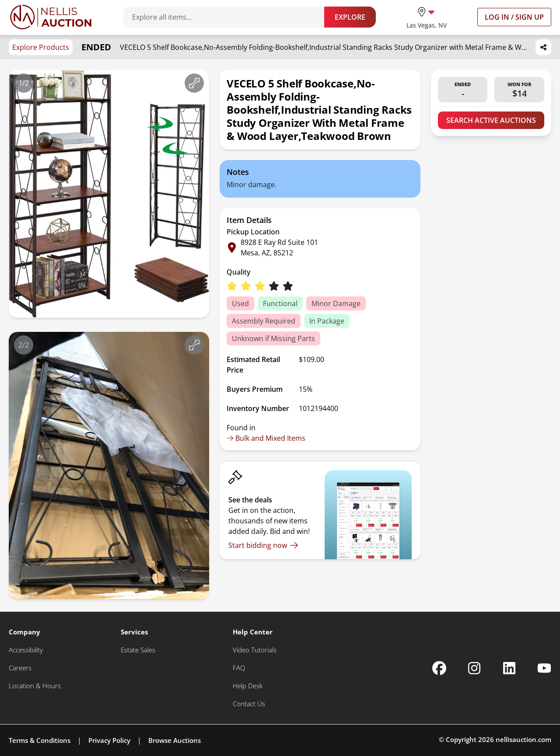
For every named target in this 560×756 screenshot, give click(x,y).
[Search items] (228, 17)
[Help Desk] (248, 686)
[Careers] (20, 668)
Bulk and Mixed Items (266, 438)
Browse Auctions (175, 740)
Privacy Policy (109, 740)
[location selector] (427, 17)
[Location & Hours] (35, 686)
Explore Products (41, 47)
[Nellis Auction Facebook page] (439, 668)
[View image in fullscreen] (194, 83)
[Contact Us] (249, 704)
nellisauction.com (523, 739)
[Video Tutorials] (255, 650)
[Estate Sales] (138, 650)
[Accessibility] (26, 650)
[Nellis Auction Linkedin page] (509, 668)
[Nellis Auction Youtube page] (544, 668)
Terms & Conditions (40, 740)
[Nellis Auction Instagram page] (474, 668)
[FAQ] (239, 668)
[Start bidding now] (263, 545)
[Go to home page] (51, 17)
